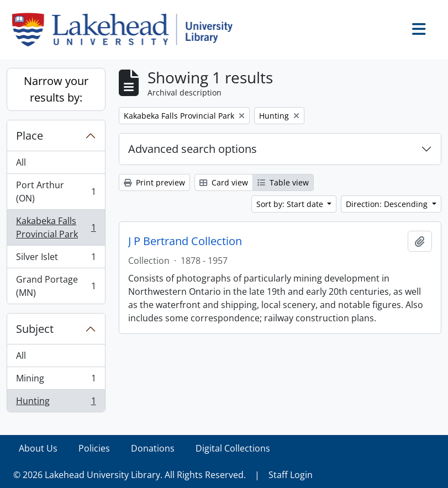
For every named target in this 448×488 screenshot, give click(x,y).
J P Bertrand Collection (185, 241)
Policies (94, 448)
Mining (56, 381)
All (21, 162)
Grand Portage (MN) (56, 286)
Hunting (56, 403)
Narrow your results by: (56, 89)
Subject (35, 329)
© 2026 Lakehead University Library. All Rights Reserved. (130, 475)
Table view (283, 182)
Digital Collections (233, 448)
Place (30, 136)
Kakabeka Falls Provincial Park (56, 227)
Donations (153, 448)
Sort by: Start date (291, 204)
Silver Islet (56, 259)
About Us (38, 448)
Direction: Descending (388, 204)
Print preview (154, 182)
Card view (224, 182)
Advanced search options (193, 149)
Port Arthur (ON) (56, 192)
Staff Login (291, 475)
